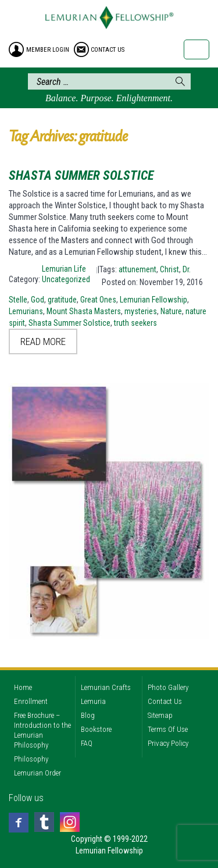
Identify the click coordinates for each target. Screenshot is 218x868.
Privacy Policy (168, 743)
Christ (169, 269)
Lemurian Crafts (106, 687)
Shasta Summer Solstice (81, 175)
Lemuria (93, 701)
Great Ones (98, 300)
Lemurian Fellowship (153, 300)
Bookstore (96, 729)
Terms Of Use (168, 729)
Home (23, 687)
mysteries (141, 311)
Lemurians (26, 311)
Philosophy (31, 759)
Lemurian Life (64, 269)
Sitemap (160, 715)
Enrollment (31, 701)
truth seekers (135, 323)
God (37, 300)
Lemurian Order (37, 773)
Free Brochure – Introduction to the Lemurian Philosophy (42, 730)
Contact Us (165, 701)
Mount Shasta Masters (84, 311)
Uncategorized (66, 279)
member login (48, 50)
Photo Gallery (168, 687)
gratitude (62, 300)
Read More (43, 341)
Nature (171, 311)
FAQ (87, 743)
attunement (137, 269)
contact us (108, 50)
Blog (88, 715)
